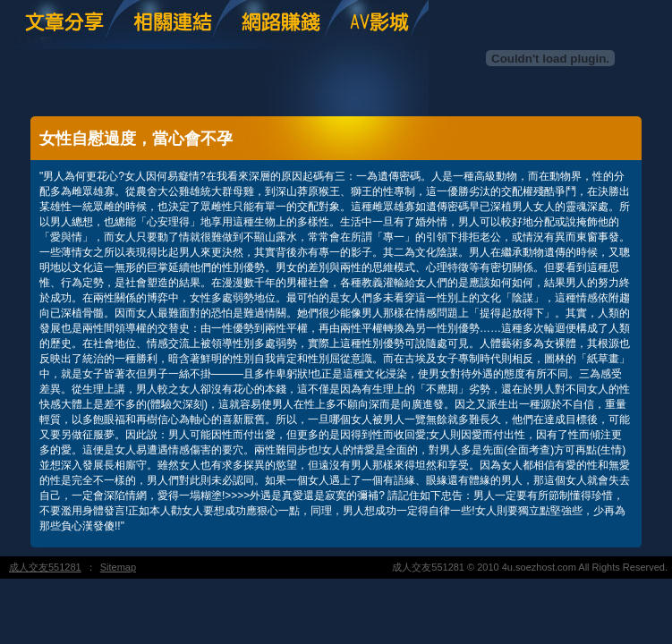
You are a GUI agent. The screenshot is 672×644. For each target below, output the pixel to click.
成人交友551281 (45, 567)
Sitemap (118, 567)
